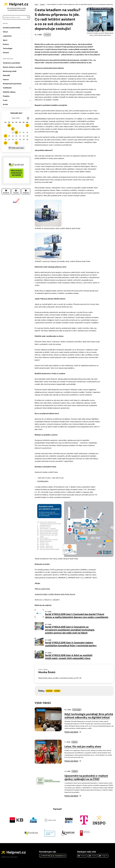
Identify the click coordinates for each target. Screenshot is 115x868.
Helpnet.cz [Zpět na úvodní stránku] (19, 4)
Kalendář (6, 75)
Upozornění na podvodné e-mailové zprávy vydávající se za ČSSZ (86, 777)
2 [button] (27, 125)
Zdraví (5, 32)
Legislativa (7, 36)
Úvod (36, 4)
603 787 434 (45, 856)
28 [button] (9, 125)
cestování (49, 691)
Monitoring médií (10, 71)
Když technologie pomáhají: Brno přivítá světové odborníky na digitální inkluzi (89, 716)
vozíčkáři (57, 691)
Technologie (8, 48)
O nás (5, 100)
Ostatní (6, 53)
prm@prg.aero (43, 481)
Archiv (5, 104)
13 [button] (16, 132)
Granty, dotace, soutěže (12, 67)
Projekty (6, 96)
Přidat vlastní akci (18, 148)
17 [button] (5, 136)
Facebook (6, 192)
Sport (5, 40)
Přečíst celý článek (71, 732)
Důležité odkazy (9, 92)
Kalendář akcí (16, 113)
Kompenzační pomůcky (12, 84)
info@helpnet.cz (59, 856)
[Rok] (19, 118)
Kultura (6, 44)
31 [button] (5, 143)
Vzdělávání (7, 88)
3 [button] (16, 143)
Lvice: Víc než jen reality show (83, 746)
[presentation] (48, 719)
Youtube (16, 192)
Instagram (26, 192)
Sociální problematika (12, 28)
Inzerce (6, 80)
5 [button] (13, 129)
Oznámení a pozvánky (11, 63)
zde (56, 132)
